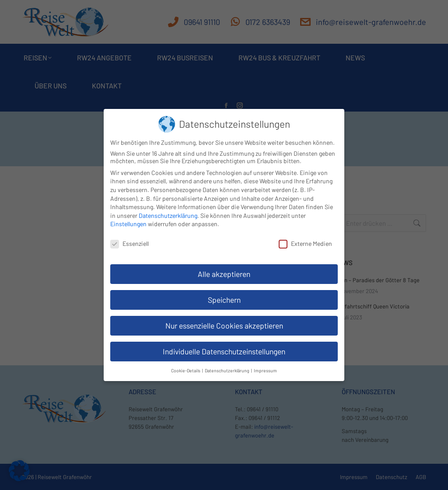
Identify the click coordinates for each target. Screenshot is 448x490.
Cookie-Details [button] (186, 365)
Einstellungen (128, 219)
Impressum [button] (265, 365)
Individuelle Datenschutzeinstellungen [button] (224, 346)
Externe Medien (305, 238)
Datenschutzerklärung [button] (227, 365)
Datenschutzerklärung (168, 210)
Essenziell (129, 238)
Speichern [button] (224, 294)
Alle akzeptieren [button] (224, 268)
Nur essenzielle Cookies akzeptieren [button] (224, 320)
